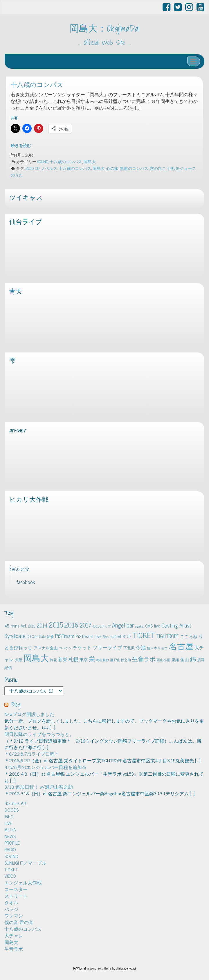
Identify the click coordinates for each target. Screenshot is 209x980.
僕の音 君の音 (19, 922)
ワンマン (14, 915)
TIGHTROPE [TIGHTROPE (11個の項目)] (167, 636)
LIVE (8, 823)
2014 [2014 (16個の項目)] (42, 625)
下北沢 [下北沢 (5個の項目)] (129, 648)
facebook (19, 569)
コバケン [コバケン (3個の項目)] (65, 648)
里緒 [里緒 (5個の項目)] (175, 660)
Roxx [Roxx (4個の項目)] (106, 637)
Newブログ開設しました (29, 714)
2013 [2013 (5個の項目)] (32, 626)
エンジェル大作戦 (23, 882)
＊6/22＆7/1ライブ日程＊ (32, 754)
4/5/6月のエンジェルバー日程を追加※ (45, 767)
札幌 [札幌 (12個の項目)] (73, 659)
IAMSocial (80, 968)
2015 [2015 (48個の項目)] (56, 624)
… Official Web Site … (105, 43)
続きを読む (21, 145)
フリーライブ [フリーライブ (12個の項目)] (107, 647)
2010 (30, 168)
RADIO (10, 849)
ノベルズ (49, 168)
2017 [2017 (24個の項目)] (85, 625)
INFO (9, 816)
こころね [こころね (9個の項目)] (189, 636)
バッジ (11, 909)
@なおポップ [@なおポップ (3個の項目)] (102, 626)
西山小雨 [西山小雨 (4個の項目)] (163, 660)
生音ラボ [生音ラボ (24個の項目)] (144, 659)
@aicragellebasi (126, 968)
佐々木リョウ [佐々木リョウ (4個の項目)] (157, 648)
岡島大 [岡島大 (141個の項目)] (36, 657)
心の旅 (112, 168)
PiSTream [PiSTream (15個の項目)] (65, 636)
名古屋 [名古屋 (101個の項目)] (181, 646)
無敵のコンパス (134, 168)
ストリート (16, 896)
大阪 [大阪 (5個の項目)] (19, 660)
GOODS (11, 810)
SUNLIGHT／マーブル (25, 863)
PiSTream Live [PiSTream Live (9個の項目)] (89, 636)
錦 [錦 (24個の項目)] (193, 659)
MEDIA (10, 829)
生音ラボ (14, 949)
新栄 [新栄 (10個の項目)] (63, 659)
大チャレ (14, 935)
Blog (16, 704)
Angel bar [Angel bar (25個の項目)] (123, 625)
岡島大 (90, 161)
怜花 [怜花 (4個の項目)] (53, 660)
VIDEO (10, 876)
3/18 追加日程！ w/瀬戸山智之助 (39, 787)
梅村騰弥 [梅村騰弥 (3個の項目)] (102, 660)
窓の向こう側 (162, 168)
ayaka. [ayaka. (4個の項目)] (139, 626)
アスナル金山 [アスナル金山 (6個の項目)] (46, 648)
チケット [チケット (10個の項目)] (82, 647)
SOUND (43, 161)
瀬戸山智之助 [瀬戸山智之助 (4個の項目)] (120, 660)
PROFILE (12, 843)
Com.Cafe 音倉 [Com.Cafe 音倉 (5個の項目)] (43, 636)
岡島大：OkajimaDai (105, 28)
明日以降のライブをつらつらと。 (39, 734)
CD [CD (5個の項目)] (29, 636)
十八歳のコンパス (37, 85)
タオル (11, 902)
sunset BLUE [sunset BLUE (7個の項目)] (121, 636)
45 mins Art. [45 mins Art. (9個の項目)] (16, 626)
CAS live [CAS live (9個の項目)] (153, 626)
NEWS (10, 836)
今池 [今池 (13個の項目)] (141, 647)
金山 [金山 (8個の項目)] (185, 659)
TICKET (11, 869)
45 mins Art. (16, 803)
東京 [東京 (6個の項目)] (84, 659)
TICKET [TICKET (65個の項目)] (144, 635)
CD (37, 168)
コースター (16, 889)
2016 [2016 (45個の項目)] (71, 625)
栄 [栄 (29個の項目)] (92, 658)
